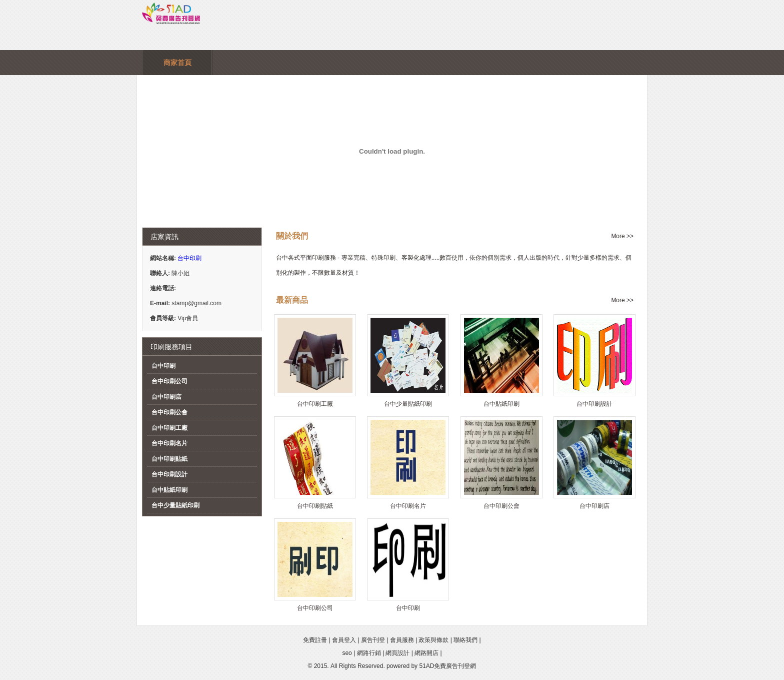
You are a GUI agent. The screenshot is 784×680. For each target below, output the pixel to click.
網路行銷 (369, 653)
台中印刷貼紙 (169, 459)
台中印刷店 (166, 397)
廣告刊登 (373, 640)
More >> (622, 236)
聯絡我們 (465, 640)
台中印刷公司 (169, 381)
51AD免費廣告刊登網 (447, 666)
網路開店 (426, 653)
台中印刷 (189, 258)
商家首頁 (177, 63)
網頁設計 (397, 653)
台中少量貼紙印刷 (175, 505)
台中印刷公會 (169, 412)
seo (347, 653)
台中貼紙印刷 (169, 490)
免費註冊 (315, 640)
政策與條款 (433, 640)
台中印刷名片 (169, 443)
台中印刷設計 (169, 474)
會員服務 (402, 640)
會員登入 (344, 640)
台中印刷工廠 (169, 428)
